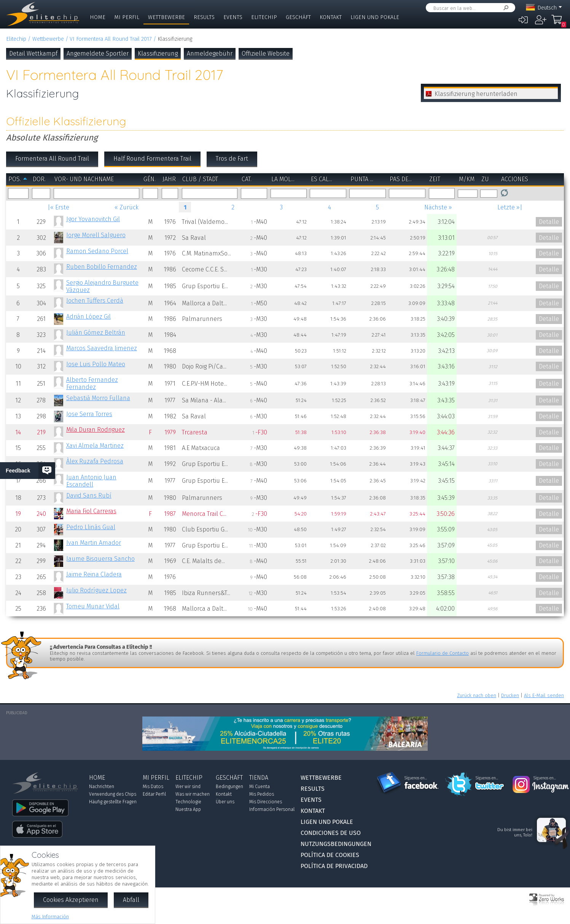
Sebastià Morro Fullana (98, 398)
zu (485, 179)
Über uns (225, 802)
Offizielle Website (266, 53)
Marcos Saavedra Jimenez (102, 348)
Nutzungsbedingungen (336, 844)
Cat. (247, 179)
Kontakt (331, 17)
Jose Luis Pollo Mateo (96, 364)
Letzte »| (510, 207)
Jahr (169, 179)
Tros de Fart (232, 159)
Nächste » (438, 207)
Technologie (188, 802)
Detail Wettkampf (33, 53)
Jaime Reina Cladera (94, 574)
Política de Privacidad (334, 866)
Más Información (50, 917)
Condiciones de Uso (331, 833)
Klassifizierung (158, 53)
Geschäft (298, 17)
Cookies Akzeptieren (71, 900)
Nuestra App (188, 809)
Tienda (259, 778)
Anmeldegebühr (210, 53)
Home (98, 17)
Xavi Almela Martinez (95, 446)
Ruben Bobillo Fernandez (102, 267)
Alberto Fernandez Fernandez (92, 383)
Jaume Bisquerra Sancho (100, 559)
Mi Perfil (127, 17)
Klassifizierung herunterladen (476, 94)
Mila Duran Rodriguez (96, 430)
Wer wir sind (188, 787)
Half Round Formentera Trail (152, 159)
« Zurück (127, 207)
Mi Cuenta (260, 787)
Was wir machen (193, 794)
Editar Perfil (154, 794)
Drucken (510, 695)
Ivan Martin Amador (94, 543)
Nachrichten (102, 787)
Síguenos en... (416, 778)
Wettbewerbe (166, 17)
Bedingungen (229, 787)
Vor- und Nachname (84, 179)
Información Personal (272, 809)
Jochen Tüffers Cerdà (95, 301)
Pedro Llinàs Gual (91, 527)
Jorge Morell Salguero (96, 235)
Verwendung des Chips (113, 794)
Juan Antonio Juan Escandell (91, 481)
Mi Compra (559, 23)
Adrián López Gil (88, 317)
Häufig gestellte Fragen (113, 802)
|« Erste (58, 207)
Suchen (505, 8)
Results (204, 17)
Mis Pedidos (262, 794)
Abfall (131, 900)
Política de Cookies (330, 855)
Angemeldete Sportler (98, 53)
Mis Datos (153, 787)
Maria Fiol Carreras (91, 511)
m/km (467, 179)
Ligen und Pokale (375, 17)
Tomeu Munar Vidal (93, 606)
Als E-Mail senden (544, 695)
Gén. (150, 179)
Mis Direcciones (266, 802)
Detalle (549, 222)
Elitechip (264, 17)
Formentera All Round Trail (52, 159)
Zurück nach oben (477, 695)
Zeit (435, 179)
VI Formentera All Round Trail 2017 (111, 39)
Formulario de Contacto (443, 653)
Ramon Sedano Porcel (97, 251)
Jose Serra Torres (89, 414)
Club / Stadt (200, 179)
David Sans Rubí (89, 496)
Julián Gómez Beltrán (96, 333)
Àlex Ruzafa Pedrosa (95, 461)
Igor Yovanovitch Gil (93, 219)
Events (233, 17)
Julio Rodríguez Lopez (96, 590)
